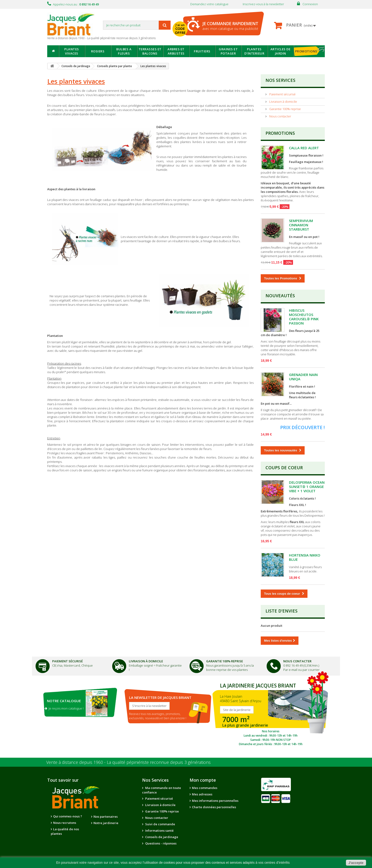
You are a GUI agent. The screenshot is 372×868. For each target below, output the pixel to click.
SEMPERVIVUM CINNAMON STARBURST (301, 225)
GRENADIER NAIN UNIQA (303, 377)
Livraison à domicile (283, 102)
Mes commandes (205, 788)
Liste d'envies (281, 611)
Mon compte (203, 780)
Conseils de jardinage (161, 837)
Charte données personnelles (214, 807)
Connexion (310, 4)
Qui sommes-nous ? (68, 816)
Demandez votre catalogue (209, 4)
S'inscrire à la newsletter (149, 706)
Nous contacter (280, 116)
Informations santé (159, 831)
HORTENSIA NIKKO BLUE (305, 557)
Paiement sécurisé (282, 94)
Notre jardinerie (106, 823)
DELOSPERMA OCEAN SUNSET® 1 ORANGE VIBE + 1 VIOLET (307, 487)
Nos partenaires (106, 817)
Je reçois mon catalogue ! (64, 708)
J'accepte (356, 863)
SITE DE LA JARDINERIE (271, 713)
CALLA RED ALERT (304, 148)
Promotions (280, 133)
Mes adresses (202, 794)
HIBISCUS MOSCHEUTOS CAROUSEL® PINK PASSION (304, 317)
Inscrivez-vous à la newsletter (263, 4)
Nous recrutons (65, 823)
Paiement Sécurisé (67, 661)
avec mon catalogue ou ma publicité (230, 26)
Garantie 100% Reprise (225, 661)
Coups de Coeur (284, 468)
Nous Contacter (297, 661)
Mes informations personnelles (215, 801)
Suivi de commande (160, 824)
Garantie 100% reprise (285, 109)
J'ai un (181, 29)
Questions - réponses (160, 843)
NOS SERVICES (280, 80)
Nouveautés (280, 296)
